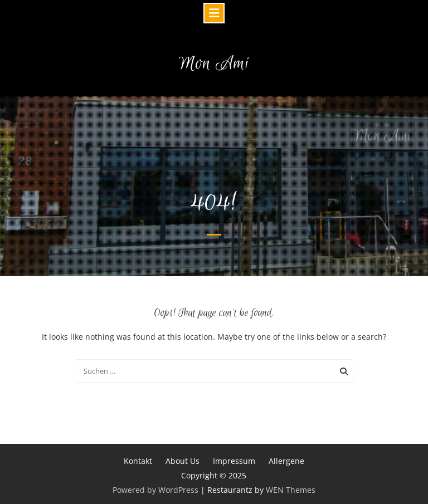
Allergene (286, 461)
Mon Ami (214, 64)
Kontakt (138, 461)
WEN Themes (291, 490)
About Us (183, 461)
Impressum (234, 461)
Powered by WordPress (155, 490)
